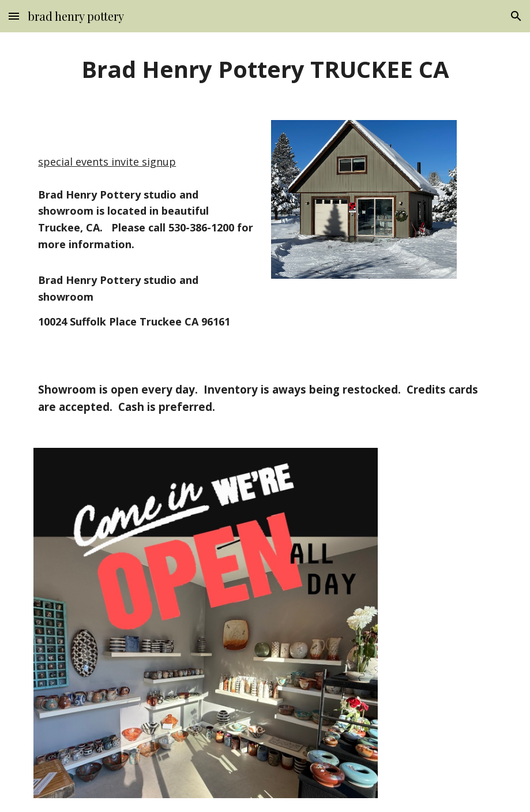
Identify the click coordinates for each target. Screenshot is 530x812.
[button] (14, 16)
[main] (265, 69)
